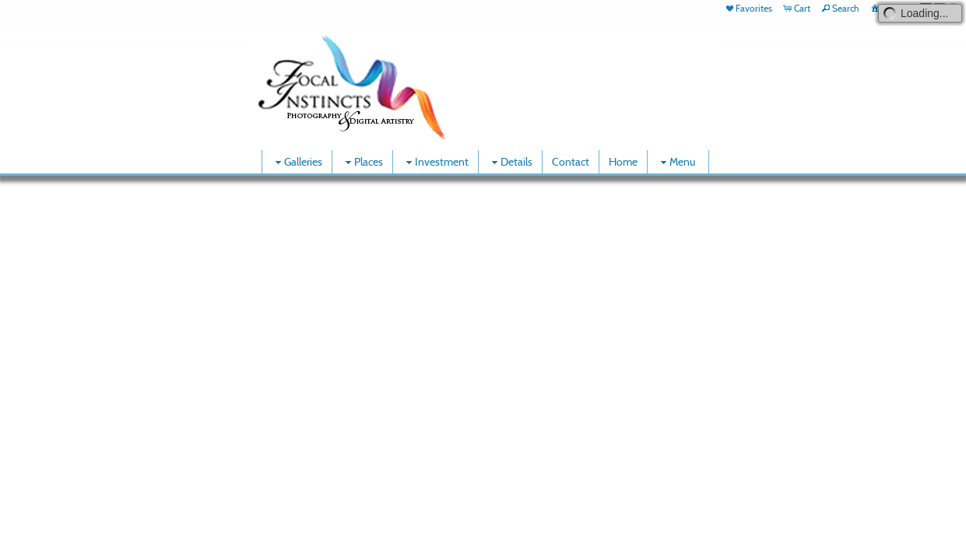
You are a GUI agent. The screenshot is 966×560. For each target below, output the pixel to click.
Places (362, 162)
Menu (676, 162)
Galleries (297, 162)
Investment (436, 162)
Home (623, 162)
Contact (571, 162)
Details (510, 162)
